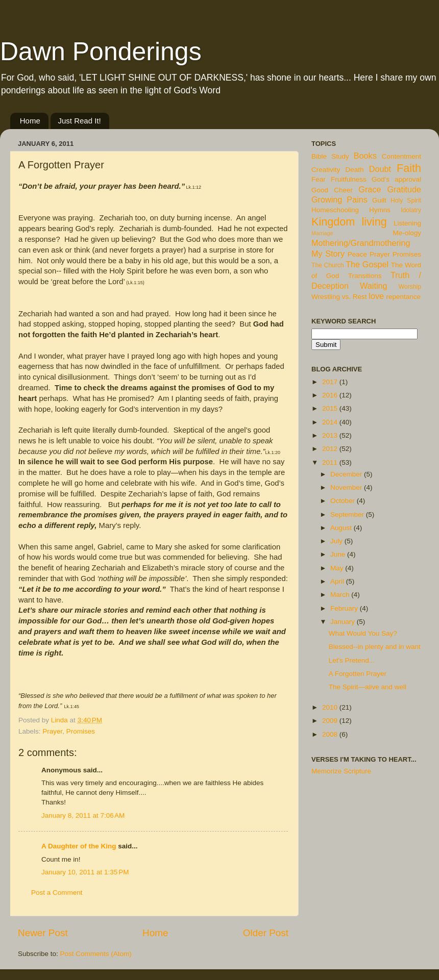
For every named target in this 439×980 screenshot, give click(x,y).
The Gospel (367, 264)
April (338, 581)
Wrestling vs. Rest (339, 297)
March (341, 595)
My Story (328, 254)
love (376, 296)
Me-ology (407, 233)
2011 (331, 462)
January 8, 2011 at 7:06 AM (83, 815)
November (347, 487)
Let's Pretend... (352, 660)
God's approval (396, 179)
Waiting (373, 286)
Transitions (365, 276)
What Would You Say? (363, 633)
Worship (410, 287)
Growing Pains (339, 199)
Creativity (326, 170)
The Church (328, 265)
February (345, 608)
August (342, 528)
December (347, 474)
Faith (409, 168)
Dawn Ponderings (101, 52)
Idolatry (411, 210)
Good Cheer (332, 190)
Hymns (380, 210)
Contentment (401, 156)
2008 (331, 734)
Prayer (52, 731)
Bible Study (330, 156)
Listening (407, 223)
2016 (331, 395)
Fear (319, 179)
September (348, 514)
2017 (331, 382)
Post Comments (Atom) (96, 954)
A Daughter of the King (79, 846)
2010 (331, 707)
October (344, 501)
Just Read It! (80, 121)
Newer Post (43, 933)
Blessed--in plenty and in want (375, 647)
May (338, 568)
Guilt (379, 200)
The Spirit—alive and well (368, 687)
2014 (331, 422)
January (344, 622)
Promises (81, 731)
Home (30, 121)
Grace (370, 189)
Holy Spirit (406, 200)
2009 (331, 721)
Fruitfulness (349, 179)
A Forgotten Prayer (358, 674)
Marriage (322, 233)
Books (365, 156)
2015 (331, 408)
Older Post (266, 933)
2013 (331, 435)
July (337, 541)
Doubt (380, 169)
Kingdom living (349, 222)
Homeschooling (335, 210)
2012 (331, 449)
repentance (404, 297)
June (339, 554)
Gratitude (404, 189)
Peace (357, 254)
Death (355, 170)
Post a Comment (57, 893)
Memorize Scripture (341, 771)
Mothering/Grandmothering (361, 243)
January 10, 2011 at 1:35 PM (85, 872)
